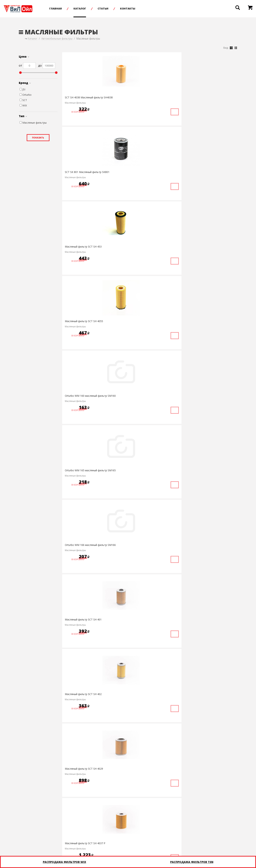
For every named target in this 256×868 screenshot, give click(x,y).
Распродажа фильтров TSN (192, 862)
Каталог (92, 8)
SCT (23, 100)
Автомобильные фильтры (57, 39)
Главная (68, 8)
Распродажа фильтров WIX (64, 862)
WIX (23, 105)
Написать (155, 843)
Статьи (116, 8)
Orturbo (26, 95)
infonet (232, 842)
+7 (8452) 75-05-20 (102, 842)
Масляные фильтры (33, 123)
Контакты (140, 8)
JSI (22, 89)
